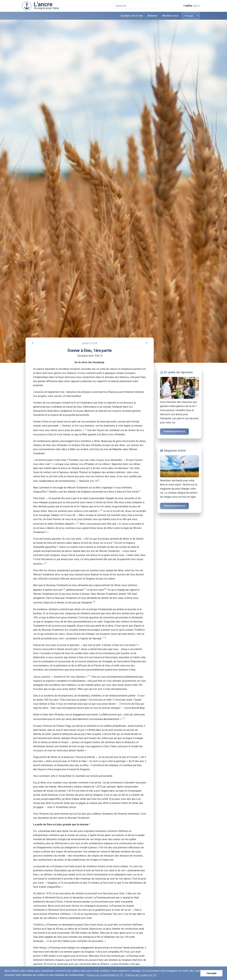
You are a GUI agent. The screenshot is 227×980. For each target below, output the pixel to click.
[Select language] (191, 16)
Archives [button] (153, 16)
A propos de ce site (132, 16)
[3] (101, 510)
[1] (86, 429)
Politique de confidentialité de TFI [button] (105, 975)
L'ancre (43, 4)
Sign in (196, 6)
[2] (99, 480)
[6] (64, 589)
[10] (104, 638)
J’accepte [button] (211, 973)
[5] (46, 563)
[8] (105, 589)
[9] (94, 602)
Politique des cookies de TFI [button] (141, 975)
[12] (124, 718)
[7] (85, 589)
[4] (78, 523)
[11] (89, 676)
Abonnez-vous (170, 16)
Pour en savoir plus (174, 432)
